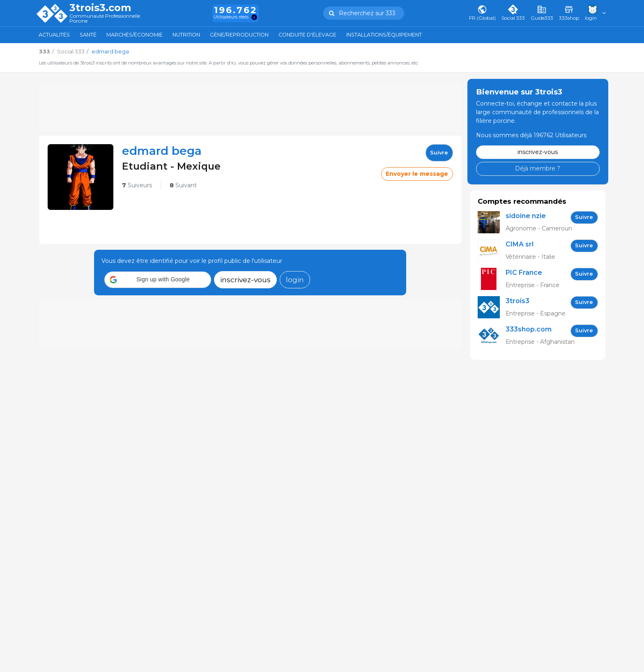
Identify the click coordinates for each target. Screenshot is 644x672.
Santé (88, 35)
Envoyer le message (417, 174)
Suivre (439, 153)
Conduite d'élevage (307, 35)
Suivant (183, 185)
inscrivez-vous (245, 280)
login (295, 280)
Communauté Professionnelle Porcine (105, 19)
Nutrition (186, 35)
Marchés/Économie (135, 35)
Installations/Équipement (384, 35)
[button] (158, 280)
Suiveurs (137, 185)
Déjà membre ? (538, 168)
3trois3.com (100, 8)
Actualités (54, 35)
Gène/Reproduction (239, 35)
